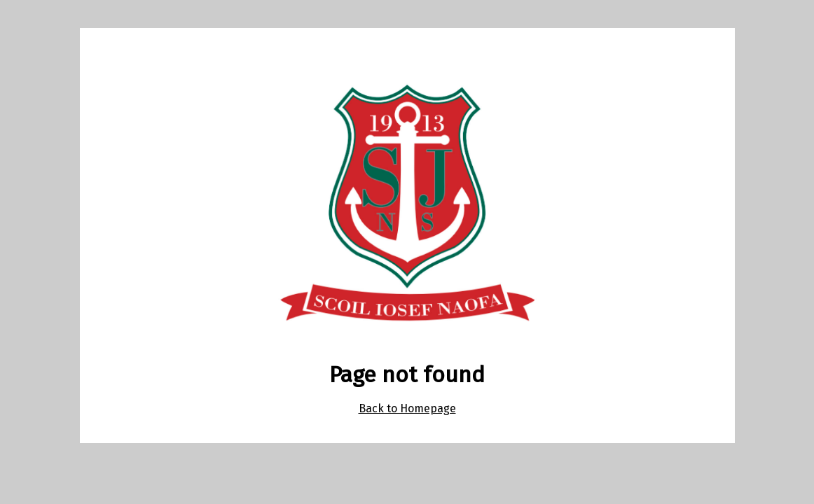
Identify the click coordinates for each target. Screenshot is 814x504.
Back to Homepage (407, 408)
